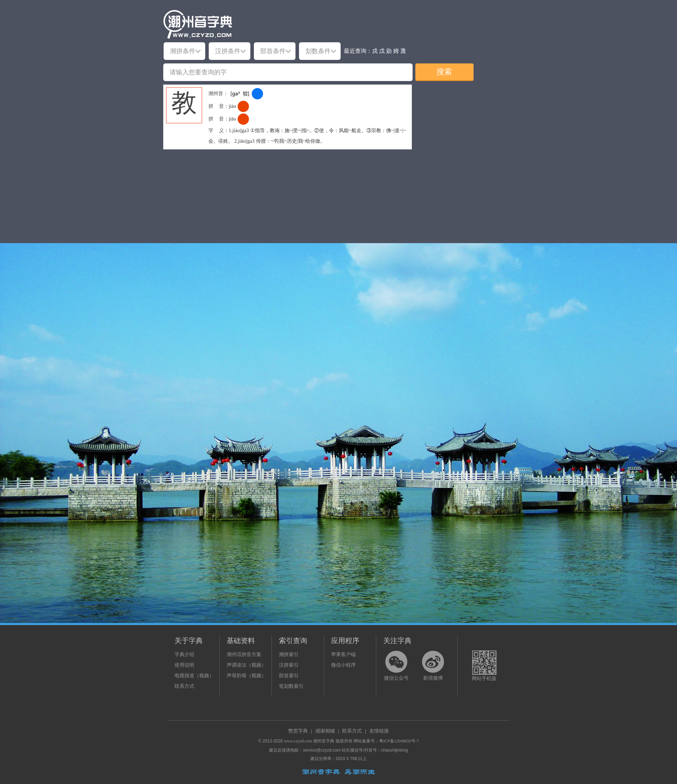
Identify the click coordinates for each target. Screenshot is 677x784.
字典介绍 (184, 655)
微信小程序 (343, 665)
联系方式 (184, 686)
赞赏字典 (298, 731)
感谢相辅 (325, 731)
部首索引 (289, 676)
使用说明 (184, 665)
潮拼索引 (289, 655)
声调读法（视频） (246, 665)
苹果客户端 (343, 655)
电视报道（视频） (194, 676)
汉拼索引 (289, 665)
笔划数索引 (291, 686)
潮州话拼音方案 (244, 655)
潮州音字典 (324, 741)
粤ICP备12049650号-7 (399, 741)
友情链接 (379, 731)
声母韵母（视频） (246, 676)
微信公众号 (396, 678)
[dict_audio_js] (257, 94)
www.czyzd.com (298, 741)
